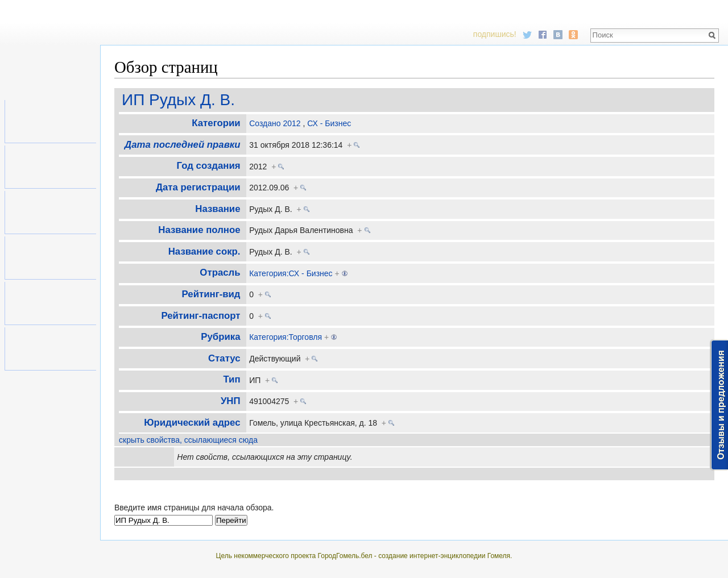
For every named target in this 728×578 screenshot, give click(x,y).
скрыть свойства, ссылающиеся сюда (188, 440)
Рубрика (220, 337)
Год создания (209, 166)
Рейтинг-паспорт (200, 316)
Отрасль (220, 273)
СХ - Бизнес (329, 123)
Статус (224, 358)
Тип (231, 379)
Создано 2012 (275, 123)
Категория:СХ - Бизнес (291, 273)
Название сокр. (204, 251)
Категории (216, 123)
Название (218, 209)
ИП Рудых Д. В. (178, 100)
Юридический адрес (192, 423)
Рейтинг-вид (211, 294)
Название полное (199, 230)
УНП (231, 401)
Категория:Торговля (286, 337)
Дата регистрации (198, 187)
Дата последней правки (182, 145)
